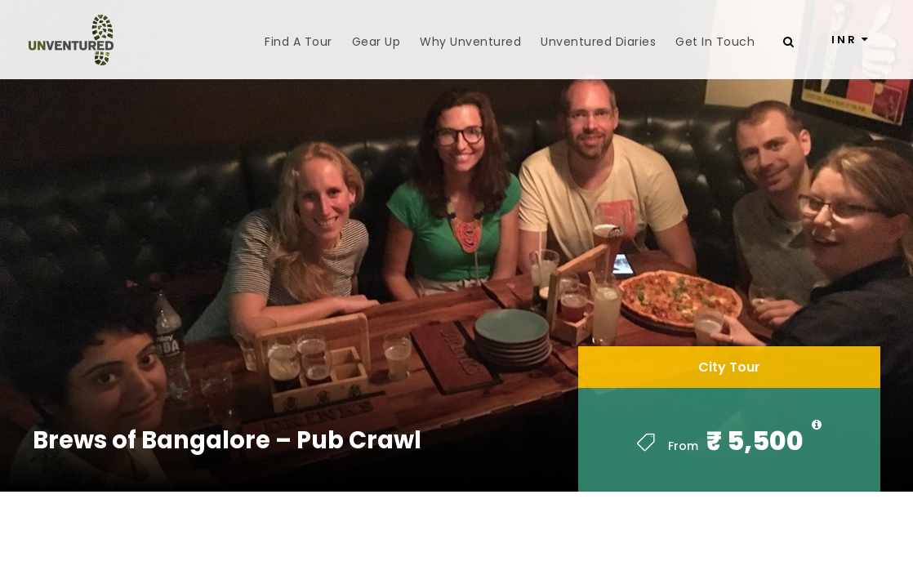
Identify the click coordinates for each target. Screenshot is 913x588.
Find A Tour (298, 42)
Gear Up (376, 42)
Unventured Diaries (598, 42)
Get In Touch (715, 42)
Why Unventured (470, 42)
